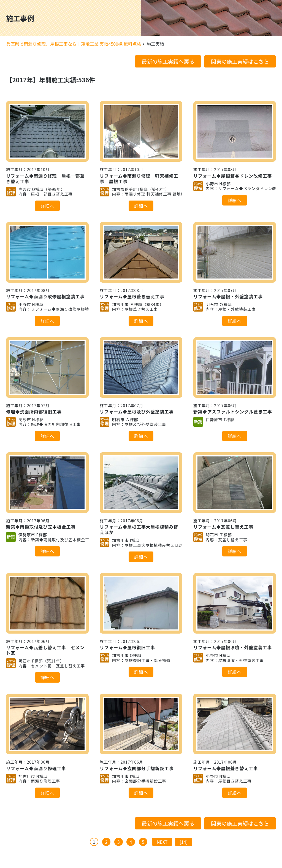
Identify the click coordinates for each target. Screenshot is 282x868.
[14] (184, 842)
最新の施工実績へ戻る (168, 61)
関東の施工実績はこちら (240, 61)
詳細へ (47, 206)
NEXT (162, 842)
